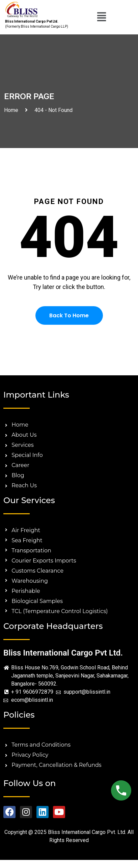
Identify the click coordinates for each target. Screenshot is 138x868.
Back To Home (69, 315)
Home (12, 110)
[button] (102, 17)
